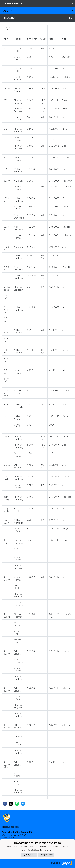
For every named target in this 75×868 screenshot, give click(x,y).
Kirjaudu (37, 18)
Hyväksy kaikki (29, 855)
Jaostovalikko (39, 4)
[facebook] (5, 804)
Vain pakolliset (46, 855)
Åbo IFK (39, 11)
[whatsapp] (17, 804)
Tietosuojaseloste (10, 827)
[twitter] (11, 804)
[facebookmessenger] (23, 804)
